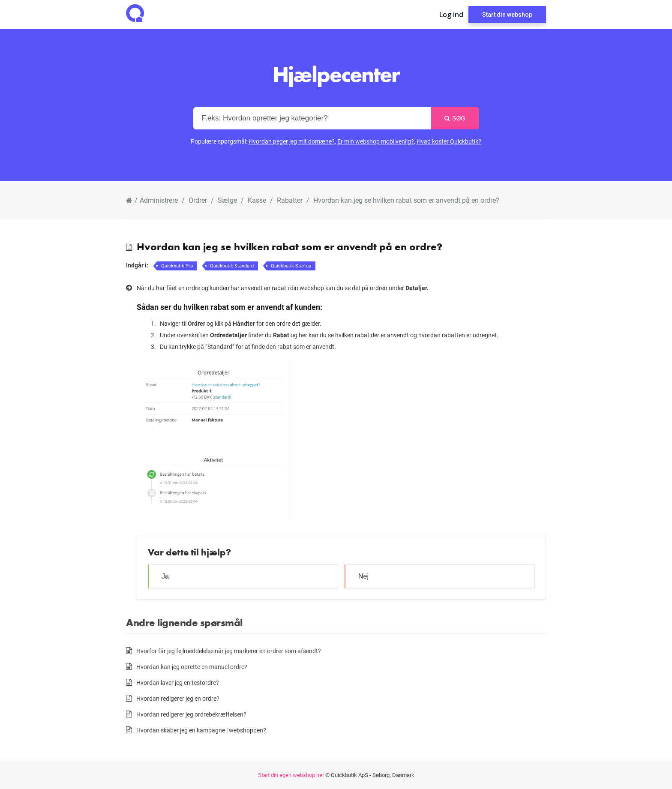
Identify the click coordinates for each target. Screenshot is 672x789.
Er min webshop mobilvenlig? (376, 141)
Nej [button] (363, 576)
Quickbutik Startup (291, 265)
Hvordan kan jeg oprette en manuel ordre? (192, 667)
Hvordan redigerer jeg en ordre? (178, 698)
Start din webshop (507, 15)
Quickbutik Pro (177, 265)
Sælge (227, 200)
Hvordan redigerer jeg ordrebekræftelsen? (191, 714)
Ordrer (198, 200)
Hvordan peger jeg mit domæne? (292, 141)
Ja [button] (165, 576)
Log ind (451, 15)
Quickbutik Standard (232, 265)
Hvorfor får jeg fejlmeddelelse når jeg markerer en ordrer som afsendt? (229, 651)
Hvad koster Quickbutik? (449, 141)
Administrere (159, 200)
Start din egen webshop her (291, 775)
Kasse (257, 200)
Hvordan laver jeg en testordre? (178, 682)
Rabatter (290, 200)
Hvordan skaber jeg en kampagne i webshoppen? (201, 730)
